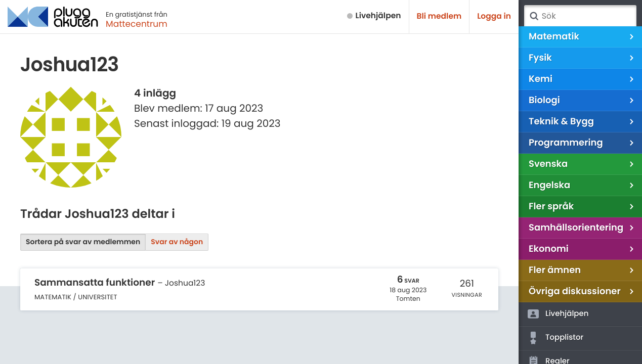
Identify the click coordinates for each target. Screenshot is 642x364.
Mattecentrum (137, 24)
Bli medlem (439, 16)
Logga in (494, 16)
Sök (534, 16)
